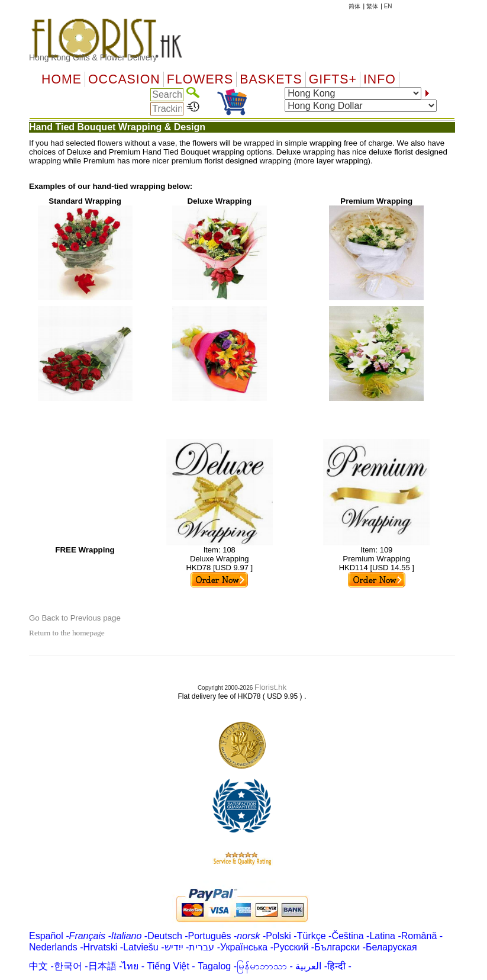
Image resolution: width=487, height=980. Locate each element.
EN (388, 6)
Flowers (200, 79)
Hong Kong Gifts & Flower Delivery (93, 57)
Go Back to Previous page (75, 618)
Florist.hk (270, 687)
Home (62, 79)
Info (380, 79)
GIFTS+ (333, 79)
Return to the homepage (67, 633)
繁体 (372, 6)
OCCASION (124, 79)
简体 (354, 6)
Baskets (271, 79)
